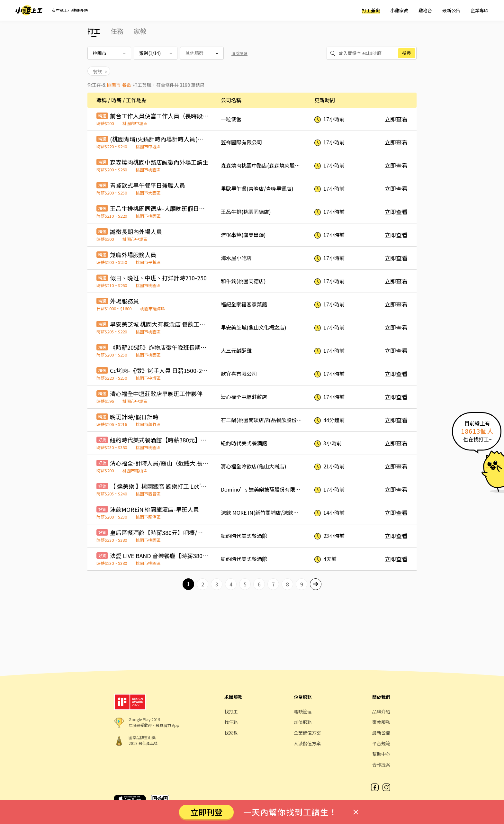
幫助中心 (381, 754)
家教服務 (381, 722)
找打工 (231, 711)
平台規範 (381, 743)
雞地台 (425, 10)
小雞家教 (399, 10)
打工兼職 (371, 10)
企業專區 (480, 10)
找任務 (231, 722)
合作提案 (381, 765)
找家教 (231, 733)
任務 (117, 31)
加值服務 (303, 722)
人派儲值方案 (307, 743)
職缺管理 (303, 711)
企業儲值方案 (307, 733)
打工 (94, 31)
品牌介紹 (381, 711)
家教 (140, 31)
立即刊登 (206, 812)
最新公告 (451, 10)
